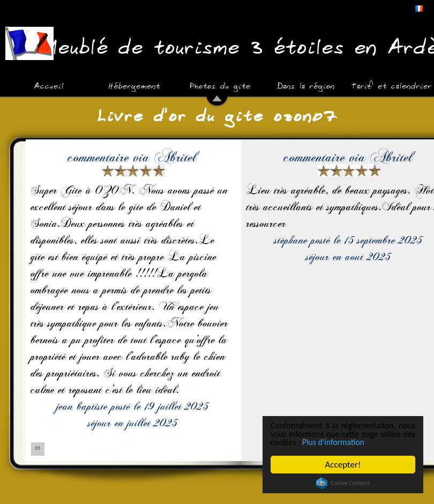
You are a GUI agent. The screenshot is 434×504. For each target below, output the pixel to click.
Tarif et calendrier (391, 85)
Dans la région (305, 85)
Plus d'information (378, 442)
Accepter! (343, 465)
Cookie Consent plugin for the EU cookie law (343, 483)
